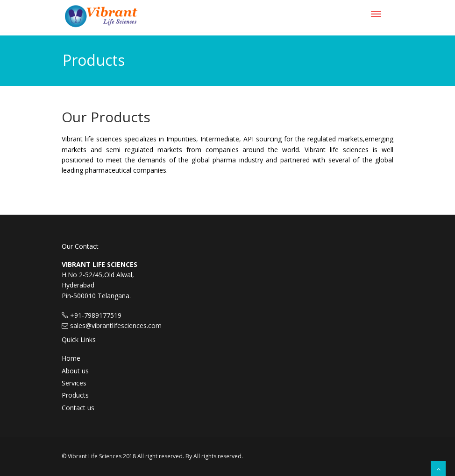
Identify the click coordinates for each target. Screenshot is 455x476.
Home (71, 358)
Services (74, 383)
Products (75, 395)
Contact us (78, 408)
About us (75, 371)
